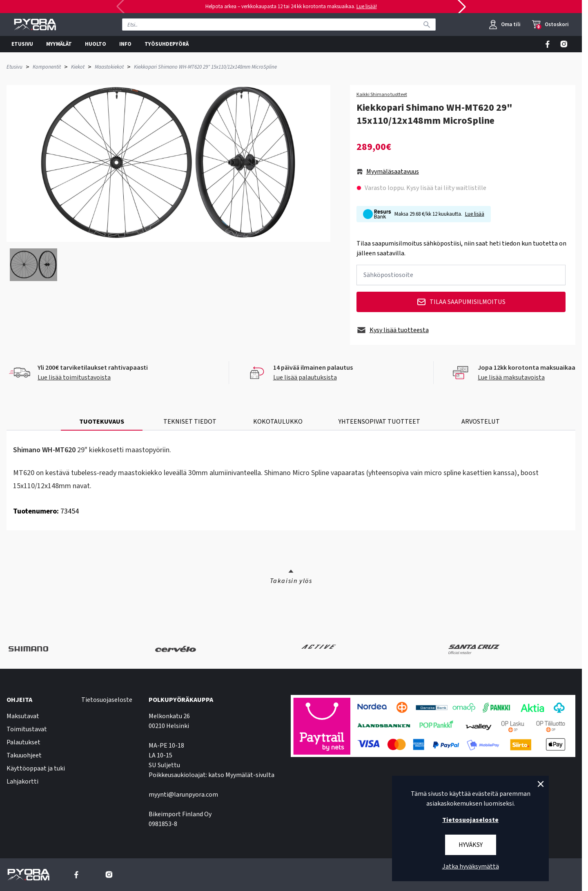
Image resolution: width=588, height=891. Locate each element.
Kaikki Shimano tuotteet (382, 95)
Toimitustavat (27, 729)
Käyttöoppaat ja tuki (36, 768)
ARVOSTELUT (481, 422)
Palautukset (23, 742)
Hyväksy (471, 845)
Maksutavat (23, 716)
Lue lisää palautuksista (305, 377)
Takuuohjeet (24, 755)
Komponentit (47, 67)
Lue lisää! (367, 7)
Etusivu (14, 67)
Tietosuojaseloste (107, 700)
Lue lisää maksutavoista (511, 377)
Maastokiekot (109, 67)
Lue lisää (475, 214)
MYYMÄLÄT (59, 44)
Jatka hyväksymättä (471, 866)
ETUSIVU (22, 44)
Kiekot (78, 67)
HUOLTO (96, 44)
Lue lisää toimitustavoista (74, 377)
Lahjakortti (22, 782)
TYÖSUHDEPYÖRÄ (167, 44)
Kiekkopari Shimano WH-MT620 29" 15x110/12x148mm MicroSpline (205, 67)
